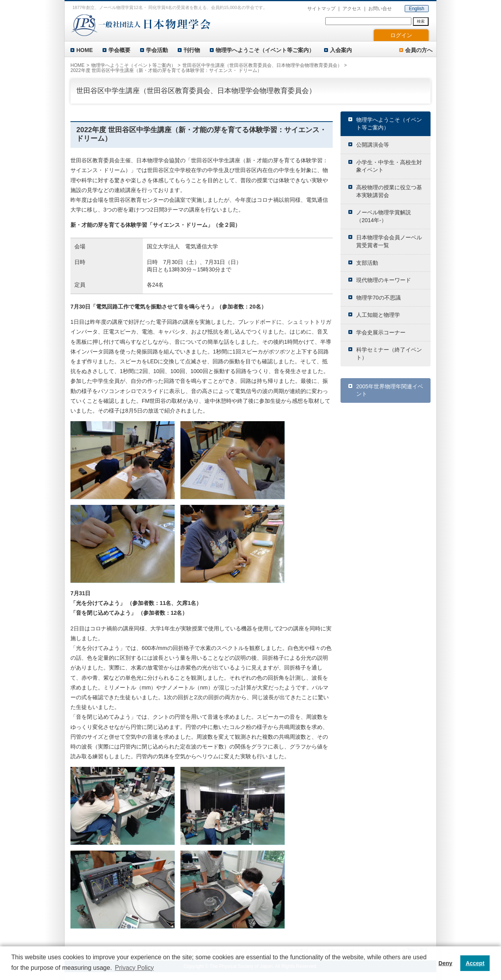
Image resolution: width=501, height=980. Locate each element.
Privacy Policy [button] (134, 968)
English (417, 9)
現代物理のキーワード (384, 280)
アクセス (352, 9)
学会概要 (119, 50)
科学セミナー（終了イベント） (389, 354)
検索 (421, 21)
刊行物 (192, 50)
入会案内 (341, 50)
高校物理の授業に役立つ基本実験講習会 (389, 191)
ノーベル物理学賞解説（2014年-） (384, 216)
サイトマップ (321, 9)
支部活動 (367, 263)
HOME (85, 50)
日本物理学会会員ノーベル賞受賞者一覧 (389, 241)
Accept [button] (475, 963)
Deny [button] (445, 963)
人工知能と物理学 (378, 315)
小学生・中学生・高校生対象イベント (389, 166)
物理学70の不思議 (378, 298)
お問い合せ (380, 9)
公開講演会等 (373, 145)
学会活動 (157, 50)
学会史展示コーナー (381, 332)
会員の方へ (419, 50)
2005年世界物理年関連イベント (390, 390)
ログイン (401, 35)
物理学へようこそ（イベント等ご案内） (265, 50)
